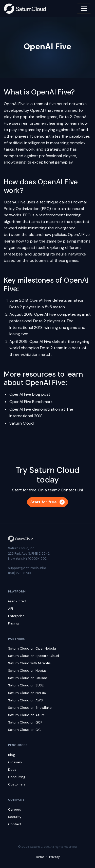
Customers (17, 784)
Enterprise (16, 616)
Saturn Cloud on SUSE (26, 685)
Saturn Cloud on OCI (25, 730)
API (11, 609)
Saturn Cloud (22, 423)
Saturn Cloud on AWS (25, 700)
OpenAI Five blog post (30, 394)
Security (15, 817)
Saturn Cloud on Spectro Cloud (34, 656)
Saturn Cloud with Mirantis (29, 663)
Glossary (15, 762)
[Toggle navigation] (84, 9)
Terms (40, 857)
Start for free (48, 502)
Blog (12, 755)
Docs (12, 770)
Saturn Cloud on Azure (26, 715)
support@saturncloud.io (27, 568)
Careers (15, 809)
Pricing (13, 623)
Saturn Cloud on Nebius (27, 671)
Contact (15, 824)
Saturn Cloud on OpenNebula (32, 648)
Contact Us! (72, 490)
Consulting (17, 777)
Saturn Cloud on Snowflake (30, 708)
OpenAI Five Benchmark (31, 402)
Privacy (54, 857)
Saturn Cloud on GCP (25, 722)
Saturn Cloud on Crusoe (28, 678)
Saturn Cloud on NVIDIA (27, 693)
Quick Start (17, 601)
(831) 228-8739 (20, 573)
